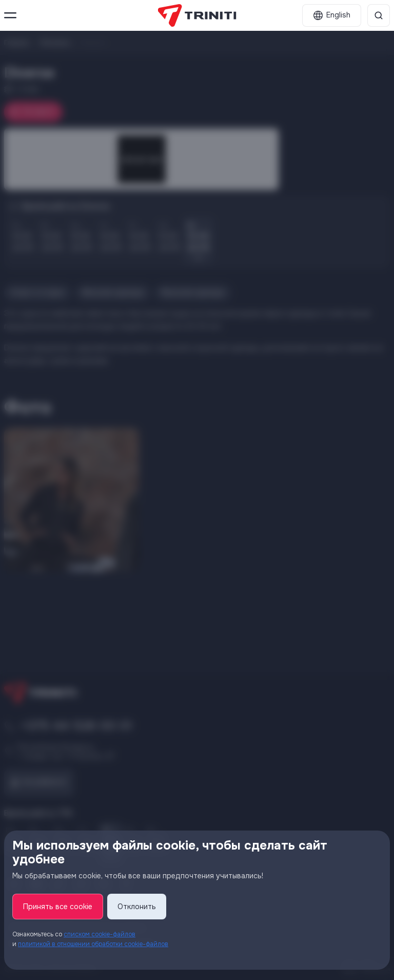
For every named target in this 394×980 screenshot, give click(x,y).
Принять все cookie (58, 907)
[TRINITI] (197, 15)
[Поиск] (379, 15)
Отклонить (137, 907)
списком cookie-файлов (100, 934)
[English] (332, 15)
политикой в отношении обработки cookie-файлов (93, 944)
